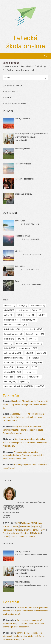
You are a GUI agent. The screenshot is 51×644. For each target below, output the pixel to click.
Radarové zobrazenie (24, 179)
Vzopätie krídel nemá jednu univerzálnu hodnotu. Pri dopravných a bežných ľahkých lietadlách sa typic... (23, 455)
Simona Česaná (30, 555)
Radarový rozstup (23, 164)
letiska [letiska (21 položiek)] (9, 339)
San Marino (20, 266)
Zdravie (36, 530)
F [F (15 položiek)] (19, 315)
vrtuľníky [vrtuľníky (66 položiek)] (10, 382)
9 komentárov (36, 224)
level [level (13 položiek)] (8, 344)
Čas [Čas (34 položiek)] (40, 386)
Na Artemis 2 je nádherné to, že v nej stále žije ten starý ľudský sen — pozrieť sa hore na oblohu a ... (25, 405)
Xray (17, 281)
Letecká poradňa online (16, 104)
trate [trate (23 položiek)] (21, 377)
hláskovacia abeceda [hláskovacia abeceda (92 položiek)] (16, 325)
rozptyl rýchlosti (22, 119)
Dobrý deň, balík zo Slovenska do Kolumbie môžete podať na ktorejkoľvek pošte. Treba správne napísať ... (23, 430)
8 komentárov (36, 239)
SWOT (43, 530)
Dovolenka (30, 537)
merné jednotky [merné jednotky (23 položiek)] (28, 348)
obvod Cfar (20, 221)
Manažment (26, 527)
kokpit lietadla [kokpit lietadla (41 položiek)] (12, 329)
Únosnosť (19, 251)
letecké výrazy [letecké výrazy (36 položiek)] (35, 334)
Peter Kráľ (30, 576)
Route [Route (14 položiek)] (9, 367)
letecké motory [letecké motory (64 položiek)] (33, 329)
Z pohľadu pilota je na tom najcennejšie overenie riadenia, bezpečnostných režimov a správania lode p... (24, 417)
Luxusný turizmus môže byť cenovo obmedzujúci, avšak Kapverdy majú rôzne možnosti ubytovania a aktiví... (25, 611)
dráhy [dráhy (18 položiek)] (9, 315)
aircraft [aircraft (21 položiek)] (10, 306)
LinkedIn (6, 516)
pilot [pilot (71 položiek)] (30, 353)
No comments (42, 555)
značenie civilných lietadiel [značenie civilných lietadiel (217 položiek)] (18, 386)
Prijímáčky (37, 527)
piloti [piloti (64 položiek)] (41, 353)
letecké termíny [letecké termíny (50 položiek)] (13, 334)
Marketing (37, 533)
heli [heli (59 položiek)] (42, 315)
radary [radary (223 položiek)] (23, 363)
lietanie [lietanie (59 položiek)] (10, 348)
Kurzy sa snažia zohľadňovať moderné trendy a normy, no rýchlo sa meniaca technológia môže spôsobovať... (23, 624)
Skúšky (13, 537)
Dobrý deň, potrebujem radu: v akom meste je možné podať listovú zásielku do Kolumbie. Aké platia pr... (25, 443)
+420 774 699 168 (11, 513)
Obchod (21, 537)
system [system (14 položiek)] (30, 372)
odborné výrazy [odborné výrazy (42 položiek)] (13, 353)
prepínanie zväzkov (24, 194)
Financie (17, 530)
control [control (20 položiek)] (23, 310)
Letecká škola (11, 92)
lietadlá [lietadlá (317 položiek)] (36, 344)
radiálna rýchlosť (22, 149)
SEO (18, 523)
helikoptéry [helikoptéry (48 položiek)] (29, 320)
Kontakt (9, 98)
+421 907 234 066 (11, 509)
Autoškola (7, 527)
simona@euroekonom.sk (13, 506)
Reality (16, 527)
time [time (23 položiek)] (8, 377)
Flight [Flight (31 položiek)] (30, 315)
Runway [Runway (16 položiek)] (23, 367)
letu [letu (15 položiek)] (21, 339)
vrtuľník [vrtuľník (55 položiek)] (35, 377)
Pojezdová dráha (22, 236)
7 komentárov (36, 269)
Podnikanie (7, 530)
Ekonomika (27, 530)
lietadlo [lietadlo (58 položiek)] (21, 344)
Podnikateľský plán (11, 533)
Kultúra (6, 537)
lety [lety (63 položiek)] (33, 339)
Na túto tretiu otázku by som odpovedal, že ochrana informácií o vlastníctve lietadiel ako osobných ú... (23, 636)
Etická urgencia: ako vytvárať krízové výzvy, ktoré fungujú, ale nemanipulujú (31, 137)
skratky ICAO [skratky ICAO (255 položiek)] (13, 372)
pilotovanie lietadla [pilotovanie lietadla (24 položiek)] (15, 358)
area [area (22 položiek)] (23, 306)
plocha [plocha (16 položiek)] (34, 358)
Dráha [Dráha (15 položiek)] (37, 310)
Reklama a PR (27, 523)
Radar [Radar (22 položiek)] (9, 363)
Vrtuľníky (38, 523)
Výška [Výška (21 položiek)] (25, 382)
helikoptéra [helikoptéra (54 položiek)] (11, 320)
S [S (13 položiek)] (34, 367)
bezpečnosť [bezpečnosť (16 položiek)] (38, 306)
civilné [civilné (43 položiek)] (9, 310)
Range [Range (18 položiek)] (37, 363)
